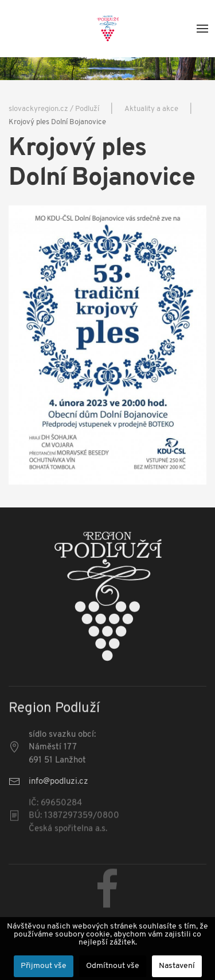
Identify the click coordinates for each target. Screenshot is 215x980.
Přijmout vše (44, 966)
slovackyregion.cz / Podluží (54, 109)
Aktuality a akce (151, 109)
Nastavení (177, 966)
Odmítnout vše (113, 966)
